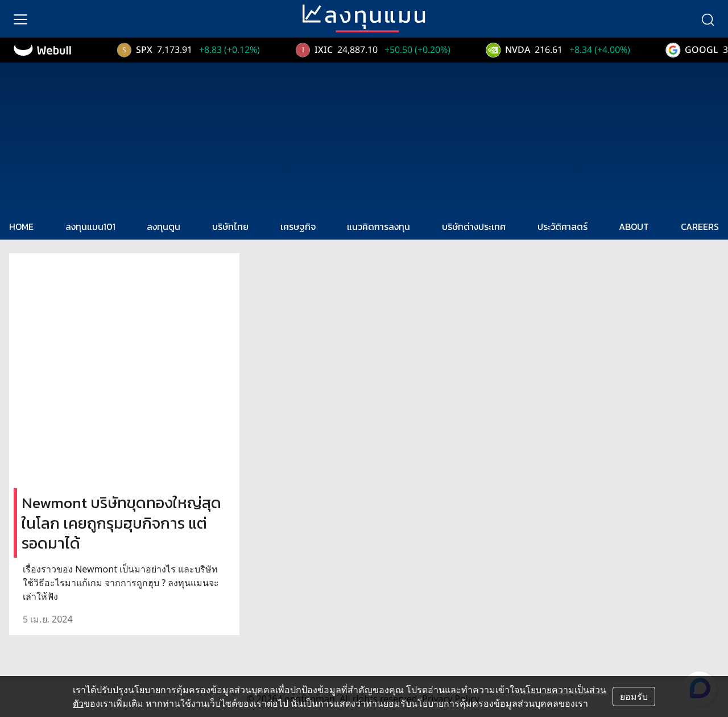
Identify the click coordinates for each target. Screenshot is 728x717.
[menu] (20, 19)
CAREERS (700, 226)
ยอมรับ (634, 697)
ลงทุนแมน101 (90, 226)
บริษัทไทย (230, 226)
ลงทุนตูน (164, 226)
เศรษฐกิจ (298, 226)
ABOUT (634, 226)
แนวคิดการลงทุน (379, 226)
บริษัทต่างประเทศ (474, 226)
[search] (708, 19)
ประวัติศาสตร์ (562, 226)
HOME (21, 226)
